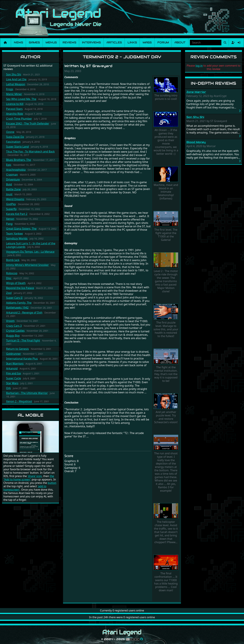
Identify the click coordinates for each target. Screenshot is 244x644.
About (180, 42)
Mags (147, 42)
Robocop (12, 273)
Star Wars (12, 383)
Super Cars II (14, 298)
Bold (9, 184)
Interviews (91, 42)
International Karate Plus (22, 359)
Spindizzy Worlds (17, 238)
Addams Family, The (19, 303)
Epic (9, 165)
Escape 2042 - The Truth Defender (28, 124)
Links (132, 42)
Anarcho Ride (15, 114)
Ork (8, 388)
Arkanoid (12, 368)
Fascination (13, 142)
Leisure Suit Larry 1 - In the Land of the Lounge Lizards (31, 245)
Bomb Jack (13, 260)
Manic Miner (14, 94)
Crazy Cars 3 (14, 326)
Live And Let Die (16, 79)
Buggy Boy (13, 336)
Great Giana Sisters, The (21, 229)
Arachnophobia (16, 170)
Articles (114, 42)
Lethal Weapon (16, 84)
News (18, 42)
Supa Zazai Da (15, 137)
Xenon (10, 219)
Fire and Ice (13, 373)
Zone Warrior (196, 92)
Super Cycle (13, 378)
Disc (9, 278)
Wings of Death (16, 283)
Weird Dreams (15, 199)
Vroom (10, 321)
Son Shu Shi (14, 74)
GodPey (11, 204)
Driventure (13, 179)
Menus (51, 42)
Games (34, 42)
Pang (9, 224)
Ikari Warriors (15, 364)
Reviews (69, 42)
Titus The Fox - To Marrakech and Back (30, 152)
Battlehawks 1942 (17, 308)
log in (199, 66)
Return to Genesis (17, 349)
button (52, 483)
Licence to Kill (15, 104)
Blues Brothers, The (19, 160)
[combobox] (206, 43)
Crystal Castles (15, 331)
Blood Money (196, 142)
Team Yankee (14, 234)
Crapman (12, 175)
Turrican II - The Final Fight (23, 340)
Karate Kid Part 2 (17, 214)
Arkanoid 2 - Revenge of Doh (24, 313)
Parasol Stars (14, 109)
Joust (9, 194)
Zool (9, 293)
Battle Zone (13, 189)
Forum (163, 42)
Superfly (11, 209)
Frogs (10, 89)
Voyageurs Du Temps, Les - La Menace (30, 252)
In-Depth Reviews (213, 83)
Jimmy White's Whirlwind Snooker (27, 265)
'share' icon (35, 476)
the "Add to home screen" (29, 478)
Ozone (10, 132)
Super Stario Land (17, 147)
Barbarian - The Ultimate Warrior (27, 393)
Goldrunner (13, 354)
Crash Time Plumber (19, 119)
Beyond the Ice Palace (20, 288)
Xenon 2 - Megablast (19, 401)
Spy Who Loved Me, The (21, 99)
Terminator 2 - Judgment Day (122, 57)
